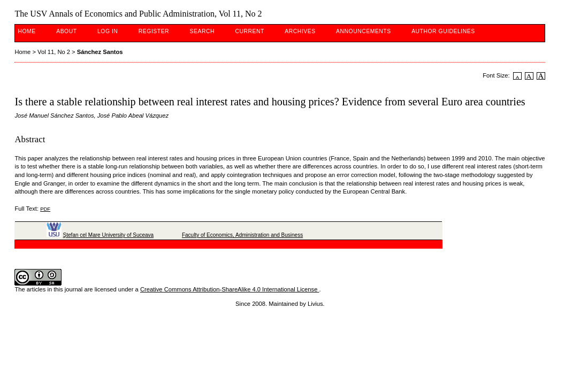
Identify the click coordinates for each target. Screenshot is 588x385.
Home (26, 31)
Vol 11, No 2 (54, 52)
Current (249, 31)
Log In (108, 31)
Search (202, 31)
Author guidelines (443, 31)
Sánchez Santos (100, 52)
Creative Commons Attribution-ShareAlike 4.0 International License (230, 289)
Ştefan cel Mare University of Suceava (109, 235)
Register (154, 31)
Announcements (364, 31)
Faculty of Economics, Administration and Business (242, 235)
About (66, 31)
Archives (300, 31)
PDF (45, 209)
